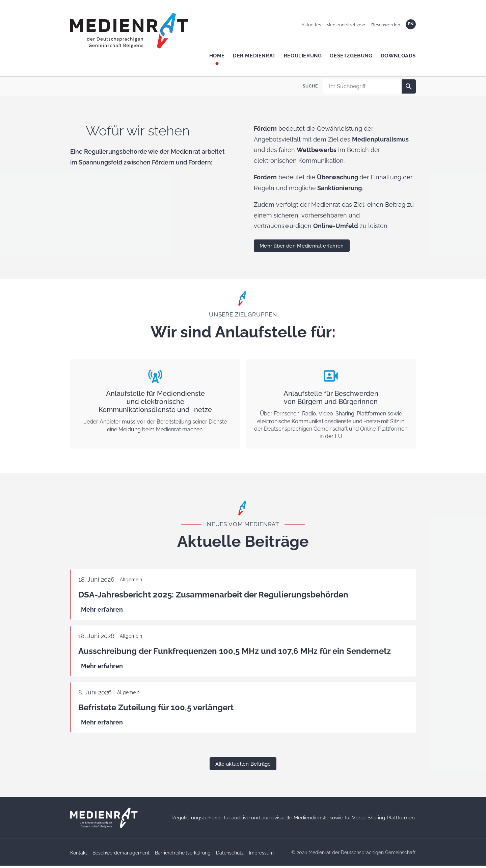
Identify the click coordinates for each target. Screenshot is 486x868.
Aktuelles (311, 25)
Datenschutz (230, 855)
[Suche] (409, 86)
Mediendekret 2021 (346, 25)
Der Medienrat (254, 56)
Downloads (398, 56)
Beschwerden (386, 25)
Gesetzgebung (351, 56)
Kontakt (79, 855)
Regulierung (303, 56)
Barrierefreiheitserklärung (183, 855)
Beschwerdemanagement (121, 855)
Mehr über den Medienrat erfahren (302, 246)
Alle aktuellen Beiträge (243, 766)
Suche (310, 86)
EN (411, 24)
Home (217, 56)
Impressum (261, 855)
